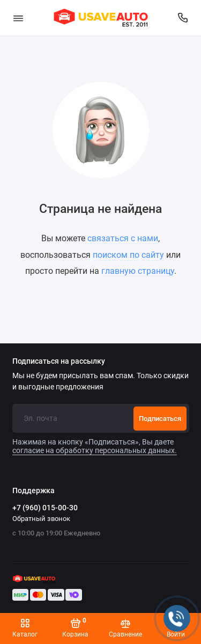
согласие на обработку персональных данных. (95, 450)
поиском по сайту (128, 255)
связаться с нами (123, 238)
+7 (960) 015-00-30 (45, 508)
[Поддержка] (183, 18)
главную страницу (138, 271)
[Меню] (18, 18)
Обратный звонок (41, 519)
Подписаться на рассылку (59, 362)
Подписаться (160, 419)
